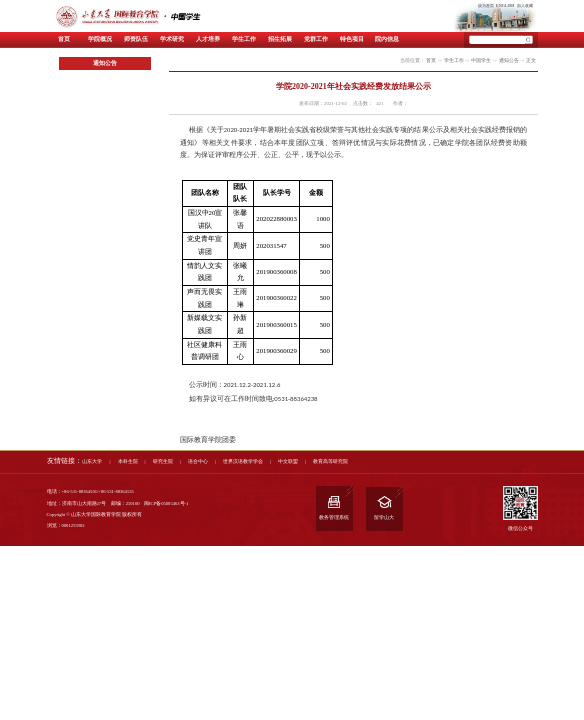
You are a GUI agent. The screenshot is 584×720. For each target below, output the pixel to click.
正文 (531, 60)
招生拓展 (280, 39)
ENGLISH (505, 5)
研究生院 (163, 461)
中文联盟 (288, 461)
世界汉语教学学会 (243, 461)
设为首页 (486, 5)
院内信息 (387, 39)
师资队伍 (136, 39)
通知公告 (509, 60)
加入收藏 (525, 5)
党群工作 (316, 39)
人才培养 (208, 39)
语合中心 (198, 461)
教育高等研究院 (330, 461)
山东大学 (92, 461)
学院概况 (100, 39)
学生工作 (244, 39)
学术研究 (172, 39)
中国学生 (481, 60)
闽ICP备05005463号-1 (166, 503)
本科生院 (128, 461)
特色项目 (352, 39)
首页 (64, 39)
